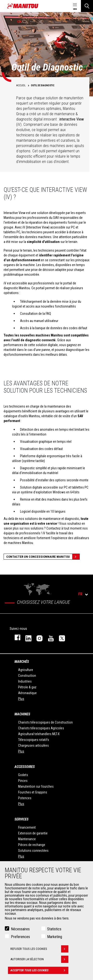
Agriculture (26, 670)
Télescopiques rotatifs (34, 740)
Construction (27, 676)
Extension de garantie (33, 833)
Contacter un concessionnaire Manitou (43, 557)
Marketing (55, 937)
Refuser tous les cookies (39, 949)
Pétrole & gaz (27, 687)
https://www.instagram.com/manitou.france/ (37, 637)
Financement (27, 827)
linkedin (26, 637)
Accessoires (25, 767)
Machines (22, 714)
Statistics (54, 929)
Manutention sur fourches (36, 786)
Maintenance (27, 839)
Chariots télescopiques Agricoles (41, 728)
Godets (23, 775)
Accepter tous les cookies (39, 970)
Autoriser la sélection (39, 959)
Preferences (20, 937)
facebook (15, 637)
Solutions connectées (33, 851)
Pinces (23, 781)
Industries (25, 681)
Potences (25, 798)
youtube (49, 637)
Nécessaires (20, 929)
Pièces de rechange (32, 845)
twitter (60, 637)
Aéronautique (27, 693)
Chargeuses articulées (33, 745)
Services (21, 819)
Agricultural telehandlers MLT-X (39, 734)
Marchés (22, 662)
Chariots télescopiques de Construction (45, 722)
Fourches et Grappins (33, 792)
